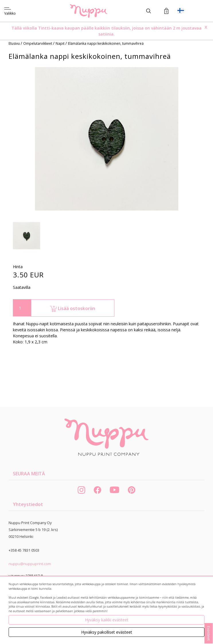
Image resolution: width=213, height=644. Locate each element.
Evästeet (209, 633)
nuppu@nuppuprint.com (30, 564)
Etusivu (15, 43)
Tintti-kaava (51, 28)
